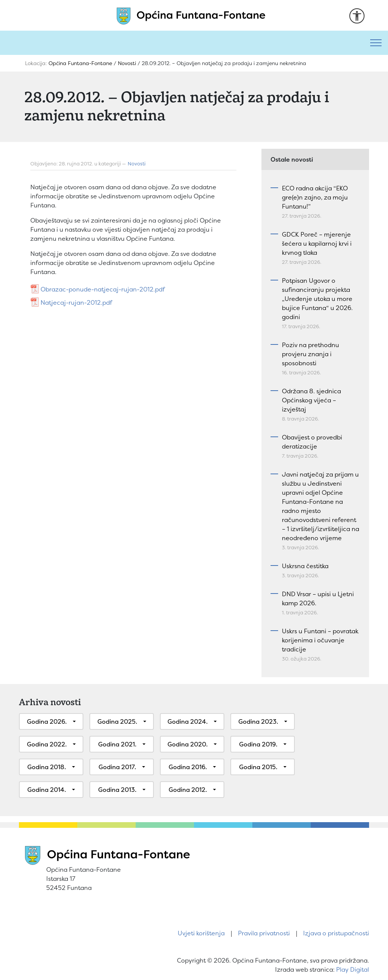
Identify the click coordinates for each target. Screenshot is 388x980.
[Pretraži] (182, 43)
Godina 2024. (188, 721)
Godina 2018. (47, 767)
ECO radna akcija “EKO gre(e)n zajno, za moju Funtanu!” (315, 197)
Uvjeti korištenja (201, 933)
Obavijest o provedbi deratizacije (312, 442)
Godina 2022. (47, 744)
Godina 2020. (188, 744)
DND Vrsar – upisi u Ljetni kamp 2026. (318, 598)
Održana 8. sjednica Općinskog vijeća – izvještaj (311, 400)
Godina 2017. (117, 767)
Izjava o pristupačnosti (336, 933)
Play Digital (353, 969)
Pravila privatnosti (264, 933)
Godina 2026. (47, 721)
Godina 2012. (188, 790)
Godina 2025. (117, 721)
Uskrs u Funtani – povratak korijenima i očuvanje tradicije (320, 640)
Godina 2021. (117, 744)
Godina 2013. (117, 790)
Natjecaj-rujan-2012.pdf (76, 302)
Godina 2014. (47, 790)
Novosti (137, 164)
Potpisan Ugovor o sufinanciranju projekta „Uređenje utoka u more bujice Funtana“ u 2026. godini (317, 299)
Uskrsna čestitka (305, 566)
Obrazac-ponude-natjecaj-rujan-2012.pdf (103, 289)
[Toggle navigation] (376, 43)
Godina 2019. (258, 744)
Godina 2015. (258, 767)
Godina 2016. (188, 767)
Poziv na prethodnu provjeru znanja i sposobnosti (311, 354)
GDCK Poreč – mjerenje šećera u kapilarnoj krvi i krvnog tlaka (317, 243)
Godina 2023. (258, 721)
